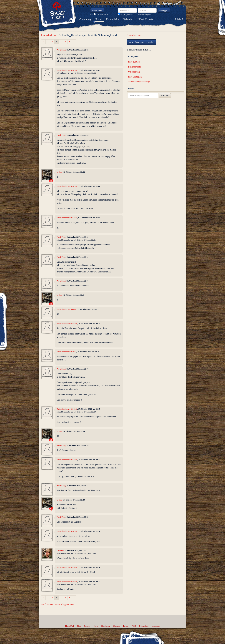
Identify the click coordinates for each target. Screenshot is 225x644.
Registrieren (97, 10)
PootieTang (61, 50)
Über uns (116, 626)
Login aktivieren (101, 14)
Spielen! (179, 19)
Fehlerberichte (134, 67)
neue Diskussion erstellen (142, 42)
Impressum (156, 626)
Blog (79, 626)
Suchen (165, 96)
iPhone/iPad (69, 626)
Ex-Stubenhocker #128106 (67, 567)
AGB (134, 626)
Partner (126, 626)
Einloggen (164, 10)
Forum (99, 19)
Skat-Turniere (134, 62)
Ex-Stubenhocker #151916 (67, 70)
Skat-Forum (134, 35)
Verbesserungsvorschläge (139, 82)
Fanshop (87, 626)
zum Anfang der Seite (64, 605)
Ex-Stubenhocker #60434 (66, 309)
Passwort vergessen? (145, 15)
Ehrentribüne (113, 19)
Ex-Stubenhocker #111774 (67, 218)
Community (85, 19)
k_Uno (59, 172)
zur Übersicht (47, 605)
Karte (96, 626)
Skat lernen (105, 626)
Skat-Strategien (135, 77)
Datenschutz (144, 626)
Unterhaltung (49, 35)
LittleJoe (60, 551)
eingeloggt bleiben (126, 15)
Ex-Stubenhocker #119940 (67, 409)
